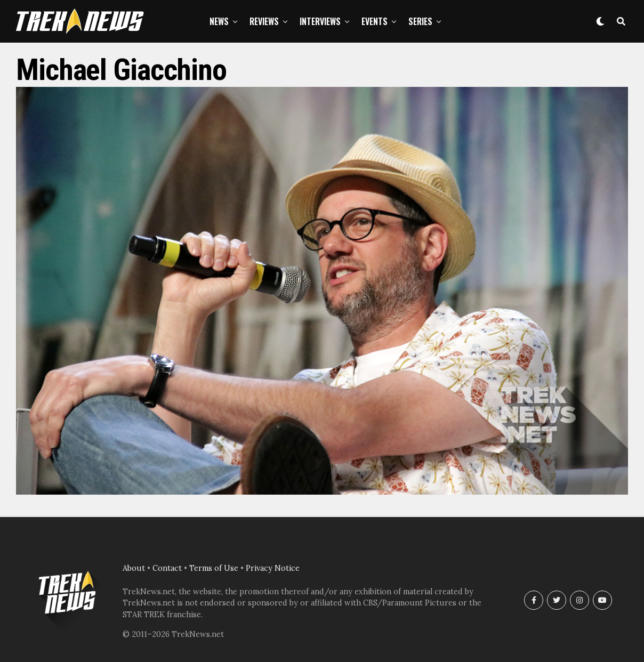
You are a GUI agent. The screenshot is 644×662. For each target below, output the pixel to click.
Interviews (320, 21)
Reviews (264, 21)
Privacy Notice (273, 568)
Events (375, 21)
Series (420, 21)
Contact (167, 568)
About (134, 568)
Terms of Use (214, 568)
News (219, 21)
